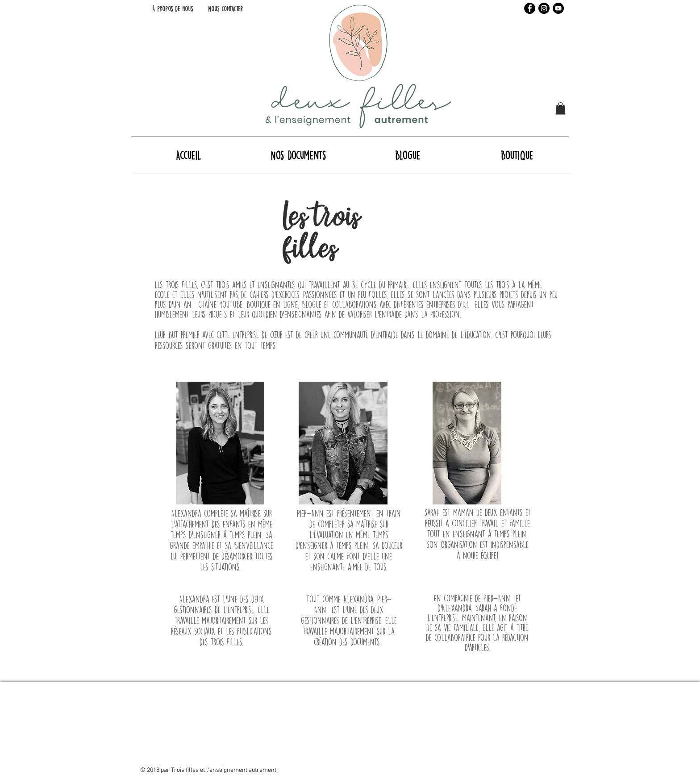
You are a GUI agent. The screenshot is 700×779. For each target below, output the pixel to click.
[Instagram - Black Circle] (544, 8)
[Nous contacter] (225, 9)
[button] (560, 108)
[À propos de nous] (172, 9)
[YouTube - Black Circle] (558, 8)
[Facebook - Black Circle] (530, 8)
